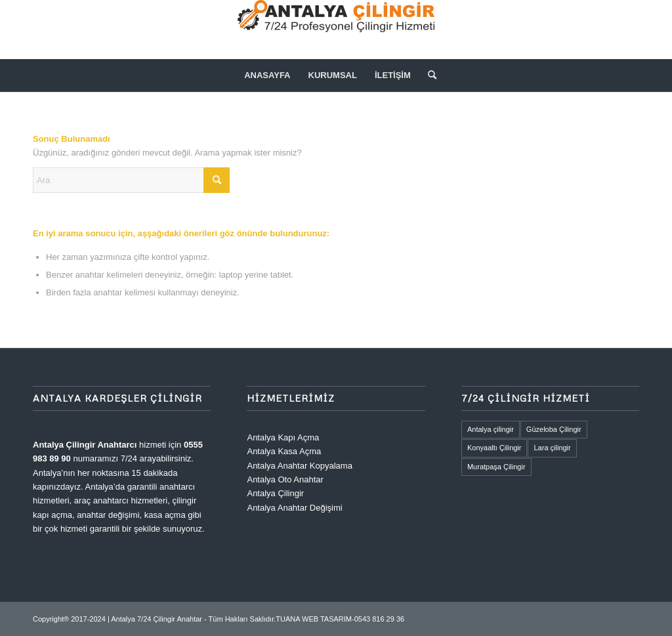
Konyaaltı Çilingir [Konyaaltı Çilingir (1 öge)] (494, 448)
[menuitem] (267, 75)
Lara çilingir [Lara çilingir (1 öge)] (552, 448)
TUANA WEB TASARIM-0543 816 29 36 (340, 619)
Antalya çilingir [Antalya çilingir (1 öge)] (491, 429)
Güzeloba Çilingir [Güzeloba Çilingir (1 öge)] (554, 429)
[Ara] (428, 75)
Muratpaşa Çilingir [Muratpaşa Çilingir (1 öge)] (496, 467)
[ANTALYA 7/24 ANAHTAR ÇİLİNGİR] (336, 30)
